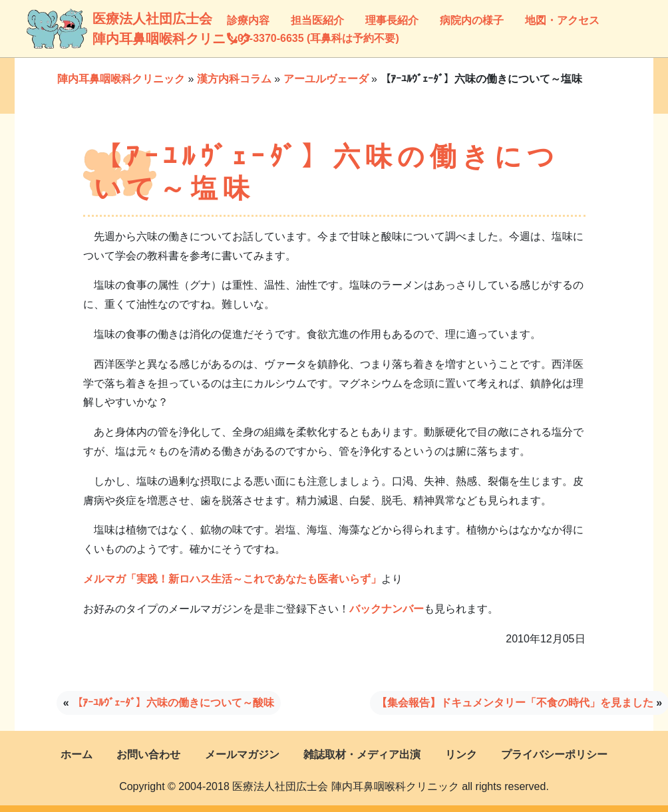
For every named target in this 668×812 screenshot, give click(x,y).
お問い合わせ (148, 754)
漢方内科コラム (234, 79)
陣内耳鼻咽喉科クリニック (121, 79)
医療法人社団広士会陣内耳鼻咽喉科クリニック (105, 29)
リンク (461, 754)
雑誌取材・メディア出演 (362, 754)
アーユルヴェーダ (326, 79)
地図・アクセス (562, 20)
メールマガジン (242, 754)
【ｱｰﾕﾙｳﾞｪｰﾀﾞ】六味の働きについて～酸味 (173, 703)
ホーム (77, 754)
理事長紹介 (392, 20)
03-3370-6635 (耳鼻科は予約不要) (313, 38)
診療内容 (248, 20)
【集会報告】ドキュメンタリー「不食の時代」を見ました (515, 703)
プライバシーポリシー (554, 754)
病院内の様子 (472, 20)
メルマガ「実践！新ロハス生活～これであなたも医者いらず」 (232, 579)
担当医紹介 (317, 20)
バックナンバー (387, 609)
